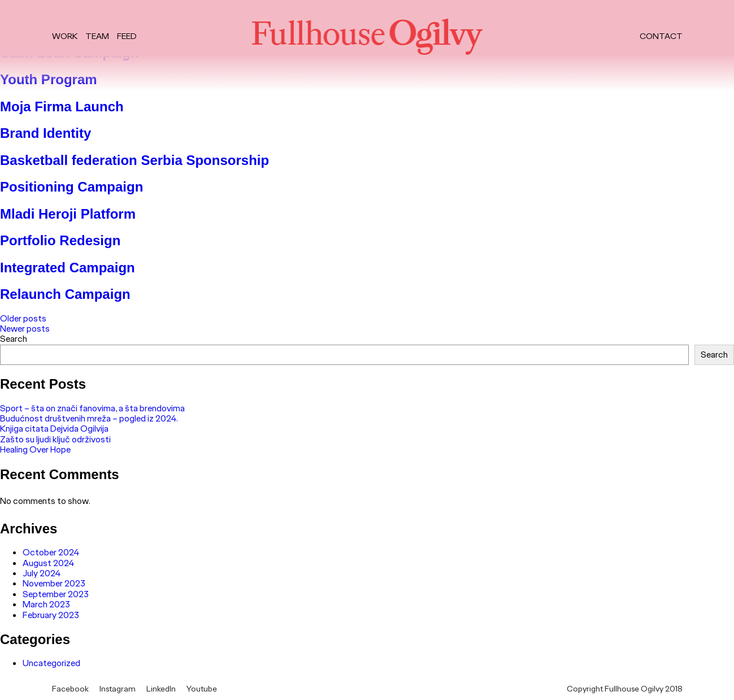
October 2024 (51, 552)
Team (97, 36)
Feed (127, 36)
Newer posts (25, 329)
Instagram (118, 689)
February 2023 (51, 615)
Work (65, 36)
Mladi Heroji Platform (68, 214)
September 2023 (56, 594)
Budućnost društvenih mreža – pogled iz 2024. (89, 418)
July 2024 (42, 573)
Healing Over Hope (35, 449)
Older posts (23, 318)
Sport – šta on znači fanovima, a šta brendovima (92, 408)
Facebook (70, 689)
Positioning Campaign (71, 187)
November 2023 (54, 583)
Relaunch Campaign (65, 294)
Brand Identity (45, 133)
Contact (661, 36)
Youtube (202, 689)
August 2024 (48, 563)
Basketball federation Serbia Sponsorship (134, 160)
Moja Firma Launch (62, 106)
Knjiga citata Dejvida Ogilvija (54, 429)
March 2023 (46, 604)
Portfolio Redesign (60, 240)
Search (14, 339)
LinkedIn (161, 689)
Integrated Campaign (68, 268)
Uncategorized (51, 663)
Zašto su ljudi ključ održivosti (55, 439)
